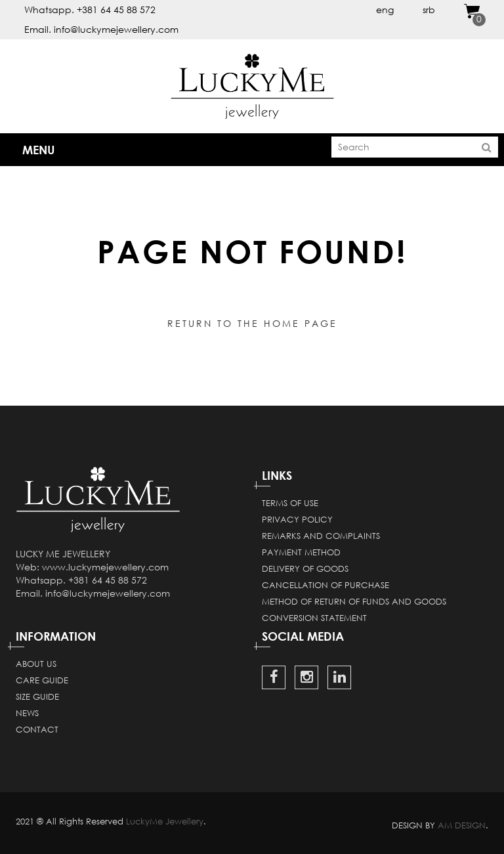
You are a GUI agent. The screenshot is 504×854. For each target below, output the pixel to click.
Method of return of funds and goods (354, 601)
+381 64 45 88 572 (108, 580)
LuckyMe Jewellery (165, 821)
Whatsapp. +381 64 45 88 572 (90, 10)
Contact (37, 729)
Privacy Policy (297, 519)
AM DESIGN (462, 825)
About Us (36, 664)
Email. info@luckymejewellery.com (101, 29)
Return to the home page (252, 323)
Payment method (301, 552)
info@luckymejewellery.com (108, 593)
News (27, 713)
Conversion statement (314, 618)
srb (429, 10)
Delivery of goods (305, 568)
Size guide (37, 696)
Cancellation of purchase (325, 585)
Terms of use (290, 503)
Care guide (42, 680)
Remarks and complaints (321, 536)
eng (385, 10)
